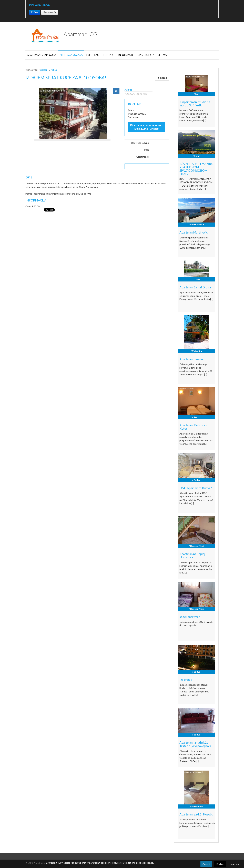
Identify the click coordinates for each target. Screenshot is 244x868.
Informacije (126, 55)
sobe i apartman (190, 617)
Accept (206, 864)
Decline (220, 864)
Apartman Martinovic (194, 232)
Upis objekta (146, 55)
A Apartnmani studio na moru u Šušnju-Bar (195, 104)
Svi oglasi (93, 55)
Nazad (162, 78)
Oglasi (43, 70)
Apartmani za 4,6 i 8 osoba (196, 814)
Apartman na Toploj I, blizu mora (193, 556)
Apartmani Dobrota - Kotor (193, 427)
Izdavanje (186, 680)
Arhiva (54, 70)
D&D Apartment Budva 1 (196, 488)
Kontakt (109, 55)
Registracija (50, 12)
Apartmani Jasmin (191, 359)
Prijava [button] (35, 12)
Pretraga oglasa (71, 55)
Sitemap (163, 55)
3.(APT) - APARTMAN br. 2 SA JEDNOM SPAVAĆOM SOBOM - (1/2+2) (196, 169)
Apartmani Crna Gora (42, 55)
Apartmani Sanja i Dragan (196, 287)
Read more (235, 864)
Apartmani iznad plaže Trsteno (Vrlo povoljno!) (195, 744)
